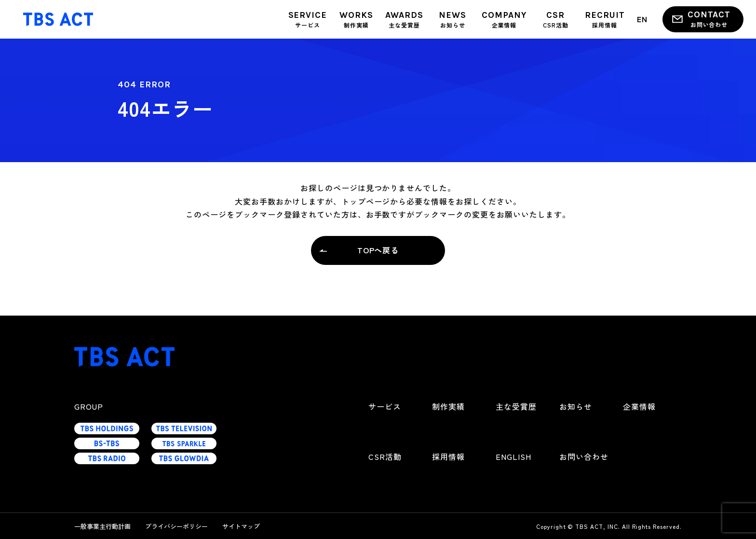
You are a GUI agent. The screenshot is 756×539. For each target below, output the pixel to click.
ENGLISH (513, 456)
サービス (385, 406)
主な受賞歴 (516, 406)
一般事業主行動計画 (102, 526)
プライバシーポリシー (176, 526)
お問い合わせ (584, 456)
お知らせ (576, 406)
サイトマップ (241, 526)
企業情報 (639, 406)
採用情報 (448, 456)
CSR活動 (385, 456)
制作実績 (448, 406)
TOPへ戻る (378, 250)
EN (642, 19)
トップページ (366, 201)
